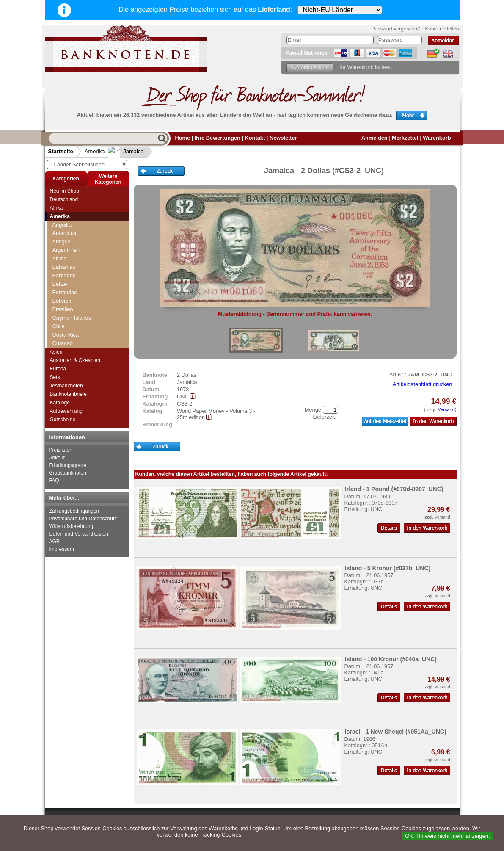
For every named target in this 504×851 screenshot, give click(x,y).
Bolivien (62, 301)
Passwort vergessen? (396, 29)
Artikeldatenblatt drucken (423, 384)
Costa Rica (66, 335)
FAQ (54, 481)
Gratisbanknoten (68, 473)
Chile (59, 326)
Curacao (63, 343)
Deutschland (64, 199)
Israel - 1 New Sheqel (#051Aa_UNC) (396, 732)
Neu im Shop (65, 191)
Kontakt (255, 138)
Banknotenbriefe (68, 394)
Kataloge (60, 403)
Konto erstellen (442, 29)
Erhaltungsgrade (68, 465)
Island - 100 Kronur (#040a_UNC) (391, 659)
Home (183, 138)
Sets (55, 377)
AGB (54, 542)
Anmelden (375, 138)
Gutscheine (63, 420)
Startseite (61, 151)
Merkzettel (405, 138)
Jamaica (127, 151)
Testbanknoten (66, 386)
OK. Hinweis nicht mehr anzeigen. (448, 836)
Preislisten (61, 450)
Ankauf (57, 458)
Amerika (95, 151)
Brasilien (63, 309)
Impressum (62, 549)
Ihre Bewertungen (218, 138)
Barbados (64, 275)
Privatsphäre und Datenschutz (83, 519)
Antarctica (65, 233)
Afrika (56, 208)
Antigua (62, 242)
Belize (60, 284)
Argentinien (66, 250)
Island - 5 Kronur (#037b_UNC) (388, 568)
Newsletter (283, 138)
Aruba (60, 258)
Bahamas (64, 267)
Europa (58, 369)
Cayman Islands (72, 318)
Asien (56, 352)
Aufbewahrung (66, 411)
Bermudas (65, 292)
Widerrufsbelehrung (71, 526)
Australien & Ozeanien (75, 360)
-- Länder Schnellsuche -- (88, 164)
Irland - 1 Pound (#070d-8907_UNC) (394, 489)
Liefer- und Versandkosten (79, 534)
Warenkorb (437, 138)
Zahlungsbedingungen (74, 511)
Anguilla (62, 225)
